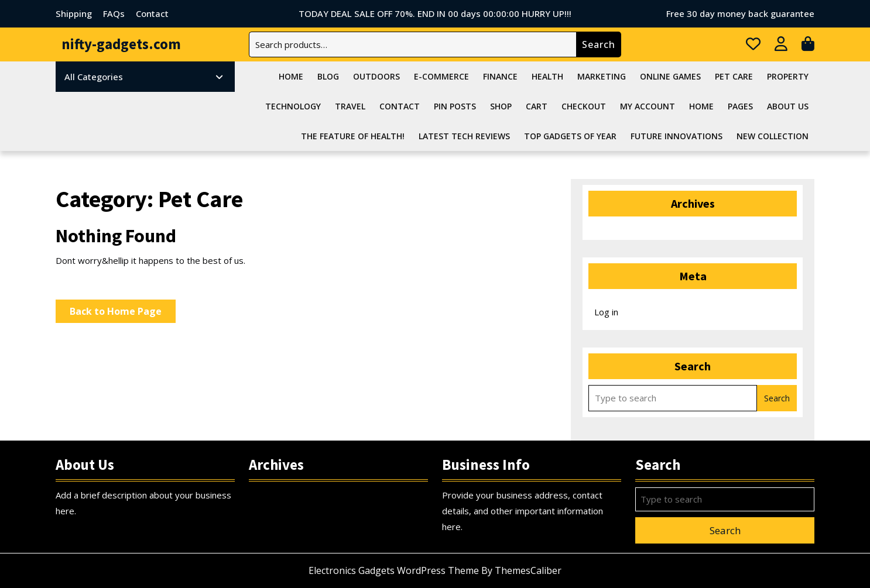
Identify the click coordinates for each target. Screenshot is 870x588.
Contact (152, 13)
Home (291, 76)
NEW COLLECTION (773, 136)
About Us (788, 106)
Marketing (602, 76)
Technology (293, 106)
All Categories (144, 77)
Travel (350, 106)
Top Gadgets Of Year (570, 136)
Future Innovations (677, 136)
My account (648, 106)
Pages (740, 106)
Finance (500, 76)
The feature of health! (353, 136)
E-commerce (441, 76)
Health (547, 76)
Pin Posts (455, 106)
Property (788, 76)
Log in (606, 312)
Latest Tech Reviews (464, 136)
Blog (328, 76)
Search (599, 44)
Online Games (670, 76)
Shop (501, 106)
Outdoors (376, 76)
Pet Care (734, 76)
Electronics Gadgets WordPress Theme (394, 570)
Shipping (74, 13)
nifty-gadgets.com (121, 44)
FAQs (114, 13)
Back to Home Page (123, 313)
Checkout (584, 106)
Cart (537, 106)
